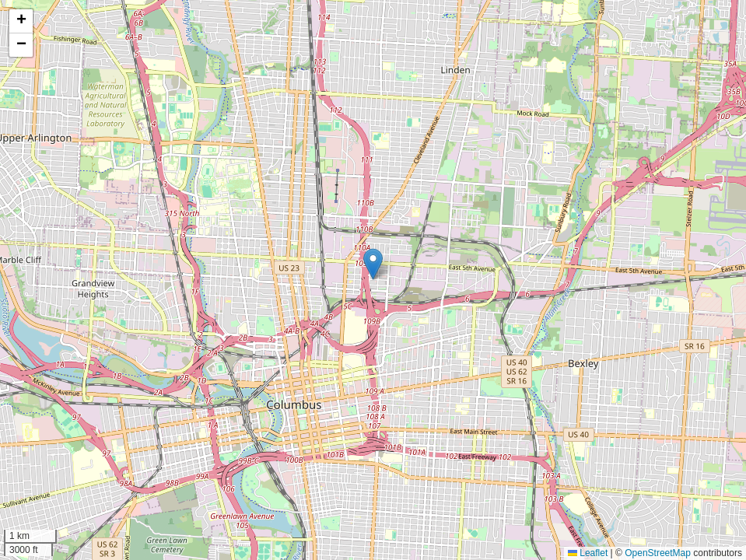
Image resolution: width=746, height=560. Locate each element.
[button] (373, 264)
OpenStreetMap (658, 553)
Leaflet (588, 553)
